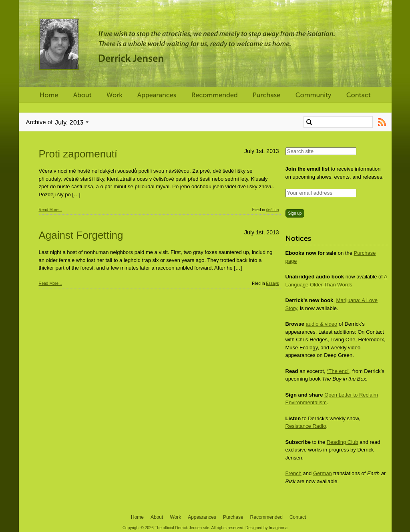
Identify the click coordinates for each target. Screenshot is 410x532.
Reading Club (343, 442)
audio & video (322, 324)
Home (137, 517)
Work (175, 517)
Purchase (233, 517)
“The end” (338, 371)
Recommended (266, 517)
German (323, 473)
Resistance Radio (306, 426)
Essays (272, 283)
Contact (298, 517)
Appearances (202, 517)
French (293, 473)
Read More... (50, 210)
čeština (273, 210)
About (157, 517)
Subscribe (382, 122)
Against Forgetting (81, 235)
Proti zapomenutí (78, 154)
